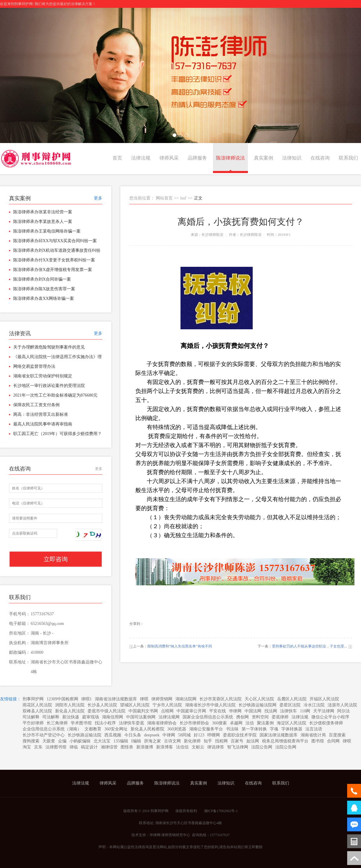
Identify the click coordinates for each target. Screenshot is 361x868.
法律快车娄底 (131, 723)
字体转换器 (292, 729)
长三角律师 (57, 723)
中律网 (169, 735)
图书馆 (318, 741)
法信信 (182, 747)
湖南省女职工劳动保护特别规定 (43, 376)
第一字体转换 (254, 729)
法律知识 (292, 158)
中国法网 (253, 711)
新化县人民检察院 (147, 729)
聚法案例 (265, 723)
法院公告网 (262, 747)
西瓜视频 (113, 735)
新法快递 (71, 717)
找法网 (271, 711)
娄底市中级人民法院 (106, 711)
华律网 (235, 711)
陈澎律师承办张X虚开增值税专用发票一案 (53, 270)
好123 (199, 735)
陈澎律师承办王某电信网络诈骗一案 (47, 231)
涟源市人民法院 (342, 705)
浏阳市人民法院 (70, 705)
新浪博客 (165, 747)
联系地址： (20, 662)
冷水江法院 (314, 705)
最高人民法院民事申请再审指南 (43, 424)
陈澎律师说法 (230, 158)
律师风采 (169, 158)
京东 (38, 747)
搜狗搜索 (31, 741)
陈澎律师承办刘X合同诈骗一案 (42, 279)
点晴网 (167, 711)
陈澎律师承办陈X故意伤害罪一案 (44, 289)
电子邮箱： (20, 624)
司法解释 (31, 717)
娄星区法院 (290, 705)
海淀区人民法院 (292, 723)
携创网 (242, 717)
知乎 (208, 741)
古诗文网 (172, 741)
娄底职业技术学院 (240, 735)
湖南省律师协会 (162, 723)
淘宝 (27, 747)
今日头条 (133, 735)
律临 (74, 747)
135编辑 (121, 741)
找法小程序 (105, 723)
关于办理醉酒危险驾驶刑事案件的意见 (49, 347)
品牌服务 (197, 158)
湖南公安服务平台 (206, 729)
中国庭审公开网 (191, 711)
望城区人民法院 (135, 705)
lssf (183, 198)
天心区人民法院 (259, 699)
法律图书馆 (56, 747)
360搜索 (219, 723)
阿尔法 (344, 711)
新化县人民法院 (70, 711)
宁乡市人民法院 (167, 705)
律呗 (144, 699)
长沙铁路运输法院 (85, 735)
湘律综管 (109, 747)
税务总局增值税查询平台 (285, 741)
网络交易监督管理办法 (34, 366)
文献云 (198, 747)
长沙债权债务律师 (326, 723)
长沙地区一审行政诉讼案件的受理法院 (49, 386)
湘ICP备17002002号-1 (221, 811)
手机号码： (20, 614)
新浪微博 (145, 747)
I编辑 (136, 741)
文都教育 (93, 729)
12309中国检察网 (62, 699)
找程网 (221, 741)
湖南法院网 (186, 699)
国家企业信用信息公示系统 (208, 717)
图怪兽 (127, 747)
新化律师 (192, 741)
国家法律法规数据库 (279, 735)
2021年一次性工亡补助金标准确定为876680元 (55, 395)
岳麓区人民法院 (292, 699)
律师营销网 (162, 699)
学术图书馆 (81, 723)
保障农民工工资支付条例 (36, 405)
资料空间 (260, 717)
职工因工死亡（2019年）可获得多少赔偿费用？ (57, 434)
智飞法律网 (238, 747)
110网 (305, 711)
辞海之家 (153, 741)
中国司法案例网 (141, 717)
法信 (250, 723)
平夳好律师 (33, 723)
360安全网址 (116, 729)
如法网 (253, 741)
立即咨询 (56, 559)
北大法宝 (102, 741)
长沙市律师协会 (194, 723)
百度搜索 (337, 735)
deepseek (152, 735)
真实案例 (264, 158)
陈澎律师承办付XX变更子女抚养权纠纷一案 (54, 260)
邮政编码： (20, 652)
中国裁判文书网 (143, 711)
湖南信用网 (113, 717)
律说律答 (216, 747)
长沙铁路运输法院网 (258, 705)
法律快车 (288, 711)
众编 (62, 741)
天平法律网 (324, 711)
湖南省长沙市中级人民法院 (210, 705)
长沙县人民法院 (102, 705)
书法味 (232, 729)
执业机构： (20, 643)
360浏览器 (177, 729)
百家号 (237, 741)
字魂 (274, 729)
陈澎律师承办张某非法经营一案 (43, 212)
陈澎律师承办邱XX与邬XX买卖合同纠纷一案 (55, 241)
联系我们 (348, 158)
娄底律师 (280, 717)
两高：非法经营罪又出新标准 (41, 414)
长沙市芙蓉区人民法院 (221, 699)
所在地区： (20, 633)
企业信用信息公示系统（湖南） (52, 729)
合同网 (333, 741)
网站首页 (164, 198)
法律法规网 (169, 717)
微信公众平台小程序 (330, 717)
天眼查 (49, 741)
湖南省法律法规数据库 (116, 699)
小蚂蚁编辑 (80, 741)
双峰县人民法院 (37, 711)
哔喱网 (214, 735)
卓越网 (236, 723)
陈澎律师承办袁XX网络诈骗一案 (44, 298)
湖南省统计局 (313, 735)
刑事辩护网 (33, 699)
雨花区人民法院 (37, 705)
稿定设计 (89, 747)
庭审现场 (91, 717)
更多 (98, 198)
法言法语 (314, 729)
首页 (117, 158)
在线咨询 (320, 158)
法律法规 (141, 158)
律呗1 (86, 699)
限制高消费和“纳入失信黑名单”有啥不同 (180, 646)
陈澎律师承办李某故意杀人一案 (43, 222)
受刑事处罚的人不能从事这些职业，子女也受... (309, 646)
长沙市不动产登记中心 (44, 735)
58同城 (184, 735)
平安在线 (218, 711)
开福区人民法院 (324, 699)
